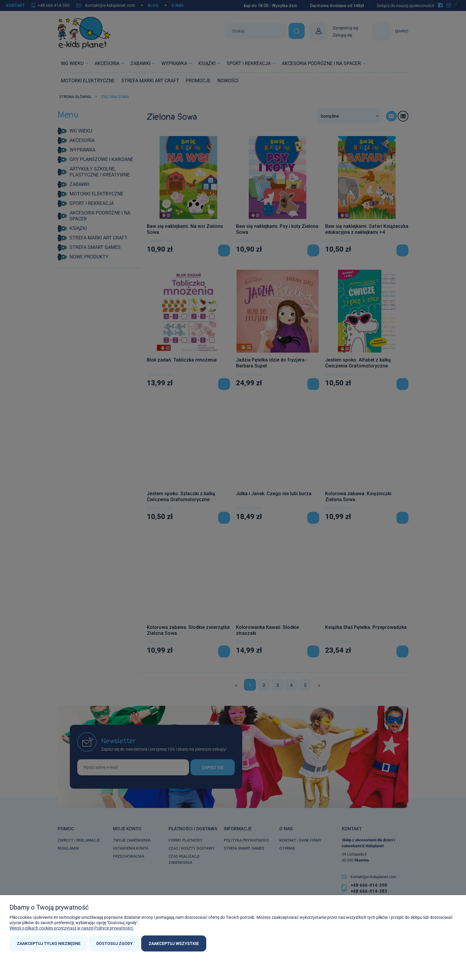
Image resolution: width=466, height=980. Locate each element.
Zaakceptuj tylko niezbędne (49, 943)
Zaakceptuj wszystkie (174, 943)
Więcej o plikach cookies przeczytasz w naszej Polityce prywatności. (72, 928)
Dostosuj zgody (115, 943)
